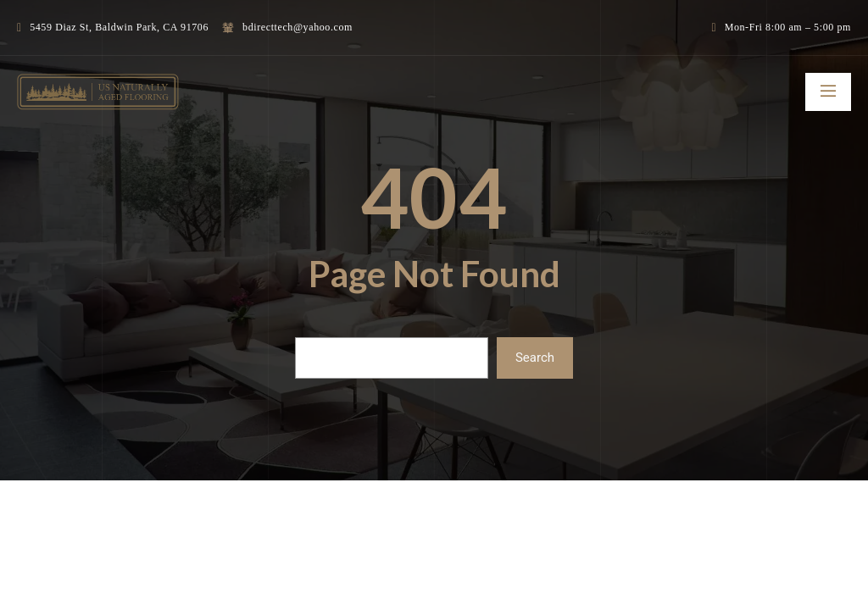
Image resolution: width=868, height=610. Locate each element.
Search (535, 358)
